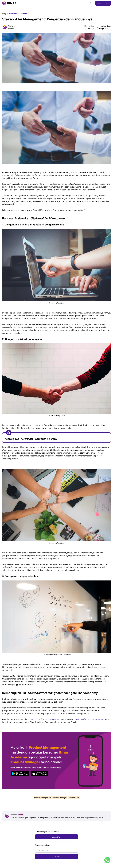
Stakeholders (74, 798)
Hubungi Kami (103, 3)
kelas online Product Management (45, 719)
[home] (10, 3)
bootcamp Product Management (89, 719)
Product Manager (60, 798)
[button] (91, 3)
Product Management (18, 14)
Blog (4, 14)
